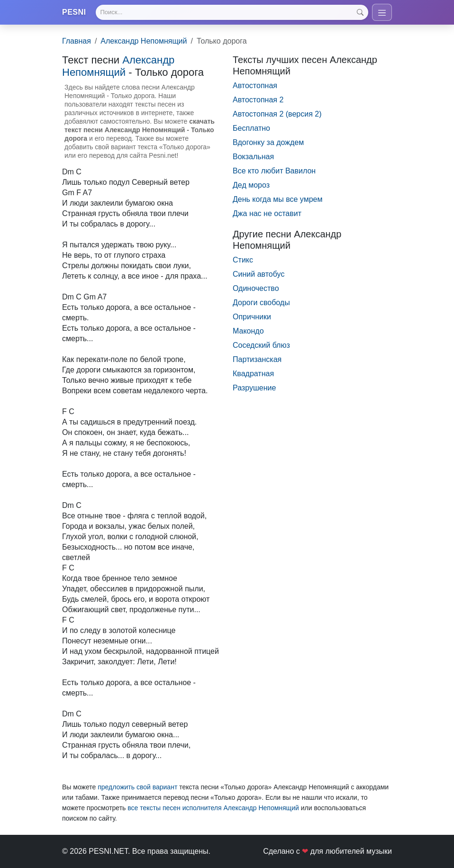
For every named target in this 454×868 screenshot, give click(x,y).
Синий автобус (259, 274)
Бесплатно (251, 128)
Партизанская (257, 359)
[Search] (232, 12)
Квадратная (253, 374)
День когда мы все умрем (277, 199)
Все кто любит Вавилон (274, 171)
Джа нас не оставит (267, 213)
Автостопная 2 (258, 100)
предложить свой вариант (137, 787)
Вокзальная (253, 157)
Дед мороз (251, 185)
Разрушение (254, 388)
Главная (77, 41)
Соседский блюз (261, 345)
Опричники (252, 317)
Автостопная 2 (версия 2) (277, 114)
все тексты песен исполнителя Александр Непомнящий (213, 808)
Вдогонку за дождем (268, 142)
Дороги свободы (261, 303)
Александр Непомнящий (144, 41)
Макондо (248, 331)
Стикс (243, 260)
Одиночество (256, 288)
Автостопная (255, 86)
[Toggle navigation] (382, 12)
